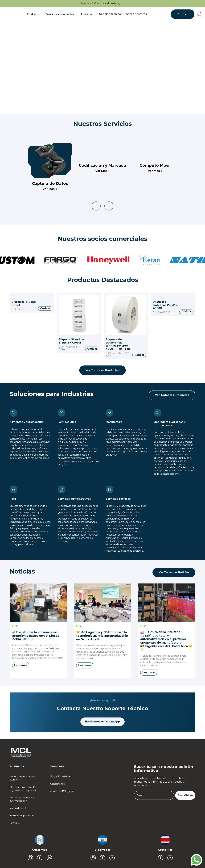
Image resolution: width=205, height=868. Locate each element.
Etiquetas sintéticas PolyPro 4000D (165, 305)
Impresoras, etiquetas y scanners (23, 778)
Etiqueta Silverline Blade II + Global (71, 341)
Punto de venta (18, 808)
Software (15, 823)
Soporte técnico (110, 14)
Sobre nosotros (136, 14)
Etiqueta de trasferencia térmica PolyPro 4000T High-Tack (118, 344)
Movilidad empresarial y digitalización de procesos (24, 789)
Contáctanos (57, 784)
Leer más (21, 665)
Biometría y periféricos (22, 816)
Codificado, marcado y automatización (22, 799)
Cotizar (183, 14)
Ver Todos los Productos (102, 370)
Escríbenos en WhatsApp (102, 722)
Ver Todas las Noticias (174, 572)
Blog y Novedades (61, 776)
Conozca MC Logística (63, 791)
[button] (34, 14)
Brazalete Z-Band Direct (24, 304)
